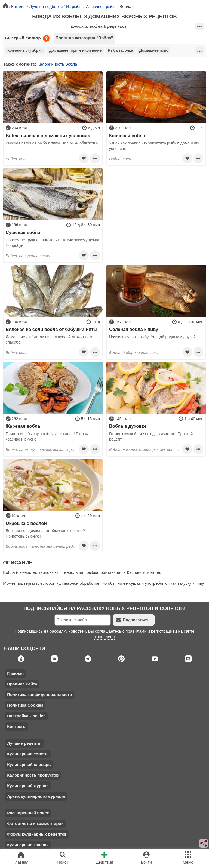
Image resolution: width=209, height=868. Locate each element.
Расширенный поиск (28, 813)
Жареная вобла (23, 426)
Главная (15, 673)
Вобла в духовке (128, 426)
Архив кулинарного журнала (36, 796)
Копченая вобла (127, 136)
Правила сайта (22, 684)
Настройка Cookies (26, 716)
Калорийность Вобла (57, 64)
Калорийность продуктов (33, 775)
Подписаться (132, 620)
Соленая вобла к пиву (134, 329)
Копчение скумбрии (25, 50)
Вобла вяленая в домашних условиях (48, 136)
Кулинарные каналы (28, 845)
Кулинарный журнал (28, 786)
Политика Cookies (25, 705)
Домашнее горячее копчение (75, 50)
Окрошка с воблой (26, 523)
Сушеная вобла (23, 232)
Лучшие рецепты (24, 743)
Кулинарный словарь (29, 764)
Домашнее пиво (154, 50)
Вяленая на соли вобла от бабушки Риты (52, 329)
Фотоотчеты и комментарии (35, 824)
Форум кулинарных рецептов (37, 834)
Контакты (17, 726)
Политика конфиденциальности (39, 695)
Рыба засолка (120, 50)
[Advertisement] (156, 206)
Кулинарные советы (28, 754)
